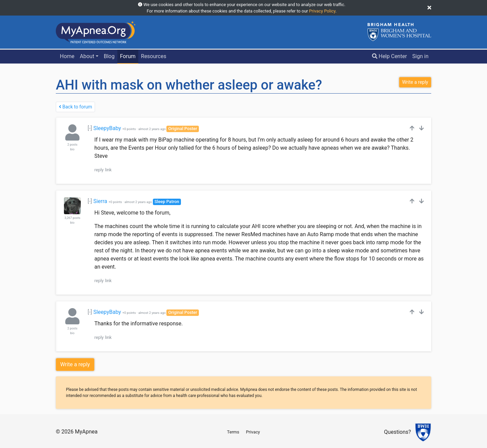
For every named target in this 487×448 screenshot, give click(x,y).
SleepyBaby (107, 128)
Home (67, 56)
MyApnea (86, 432)
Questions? (398, 432)
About (87, 56)
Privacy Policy (322, 11)
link (108, 170)
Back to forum (75, 107)
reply (99, 170)
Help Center (390, 56)
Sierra (100, 201)
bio (72, 149)
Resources (154, 56)
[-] (90, 128)
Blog (109, 56)
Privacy (253, 432)
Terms (233, 432)
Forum (128, 56)
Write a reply (75, 364)
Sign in (420, 56)
